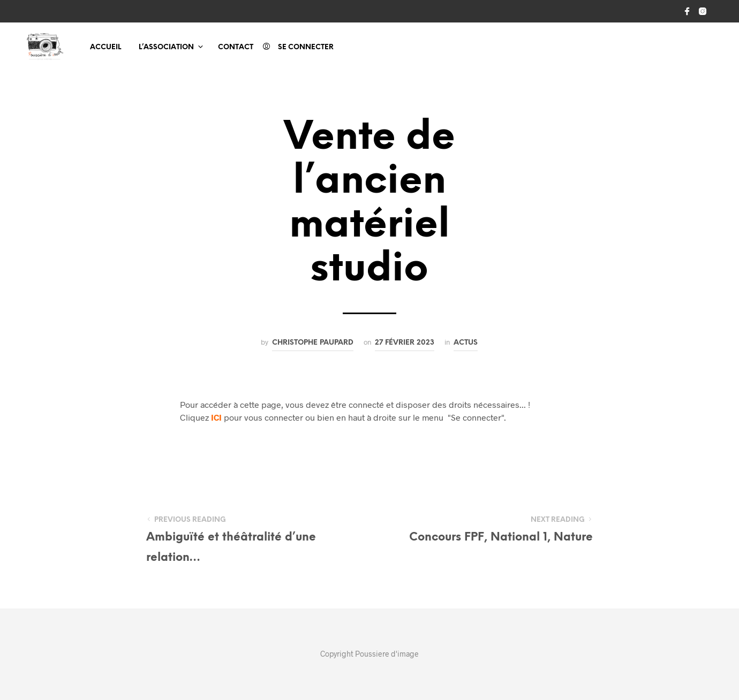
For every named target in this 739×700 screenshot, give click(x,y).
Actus (466, 343)
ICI (216, 417)
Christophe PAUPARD (313, 343)
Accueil (105, 47)
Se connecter (306, 47)
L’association (166, 47)
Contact (236, 47)
